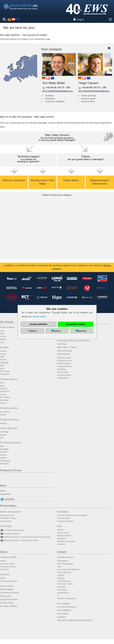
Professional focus (65, 366)
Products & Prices (11, 470)
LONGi (3, 337)
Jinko (2, 334)
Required (33, 331)
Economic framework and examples (72, 515)
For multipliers (64, 610)
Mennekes (4, 464)
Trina (2, 342)
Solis (2, 368)
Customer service (64, 361)
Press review (6, 586)
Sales (59, 567)
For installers (64, 603)
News (3, 486)
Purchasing (62, 590)
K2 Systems (5, 412)
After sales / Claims (67, 347)
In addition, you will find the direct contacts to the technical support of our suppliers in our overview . (57, 267)
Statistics (57, 331)
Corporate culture (7, 564)
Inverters (4, 347)
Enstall (3, 415)
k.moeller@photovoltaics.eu (59, 91)
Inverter (60, 530)
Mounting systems (9, 408)
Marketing (61, 587)
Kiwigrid (3, 423)
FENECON (5, 374)
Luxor (2, 331)
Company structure (10, 593)
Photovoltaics (8, 506)
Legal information (9, 599)
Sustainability (7, 589)
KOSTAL (4, 360)
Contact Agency (64, 581)
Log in (80, 19)
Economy (61, 544)
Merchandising (65, 351)
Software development (66, 598)
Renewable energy (8, 518)
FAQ (59, 526)
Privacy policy (7, 603)
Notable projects (64, 363)
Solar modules (7, 327)
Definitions (62, 539)
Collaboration (63, 378)
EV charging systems (11, 443)
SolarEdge (4, 363)
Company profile (8, 557)
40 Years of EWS (9, 606)
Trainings (62, 344)
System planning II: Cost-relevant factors (19, 540)
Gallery (3, 578)
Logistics (61, 575)
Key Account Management (68, 569)
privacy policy (39, 317)
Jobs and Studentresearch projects (75, 620)
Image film (4, 569)
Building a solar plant (66, 541)
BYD (2, 383)
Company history (64, 375)
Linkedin (7, 499)
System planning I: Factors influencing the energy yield (25, 537)
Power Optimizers (9, 428)
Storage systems (64, 536)
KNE (2, 366)
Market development (10, 512)
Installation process (10, 534)
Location (61, 617)
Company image (64, 358)
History (3, 561)
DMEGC (4, 339)
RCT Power (5, 371)
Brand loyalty (63, 372)
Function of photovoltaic (12, 530)
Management (63, 561)
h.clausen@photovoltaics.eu (95, 91)
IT (58, 596)
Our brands (7, 322)
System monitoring (9, 420)
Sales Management (65, 564)
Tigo (2, 438)
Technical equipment (9, 581)
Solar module (63, 533)
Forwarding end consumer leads (73, 341)
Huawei (3, 351)
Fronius (3, 354)
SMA (2, 357)
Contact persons (65, 557)
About (4, 552)
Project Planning (64, 572)
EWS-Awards (64, 354)
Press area (6, 596)
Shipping (61, 578)
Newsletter (5, 494)
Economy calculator (65, 521)
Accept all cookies (75, 324)
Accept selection (39, 324)
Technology (6, 526)
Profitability (63, 512)
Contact (62, 552)
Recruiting (61, 369)
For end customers (67, 607)
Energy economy (7, 515)
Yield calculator (63, 518)
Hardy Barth (5, 461)
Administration (63, 593)
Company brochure (8, 567)
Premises (5, 574)
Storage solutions (9, 379)
